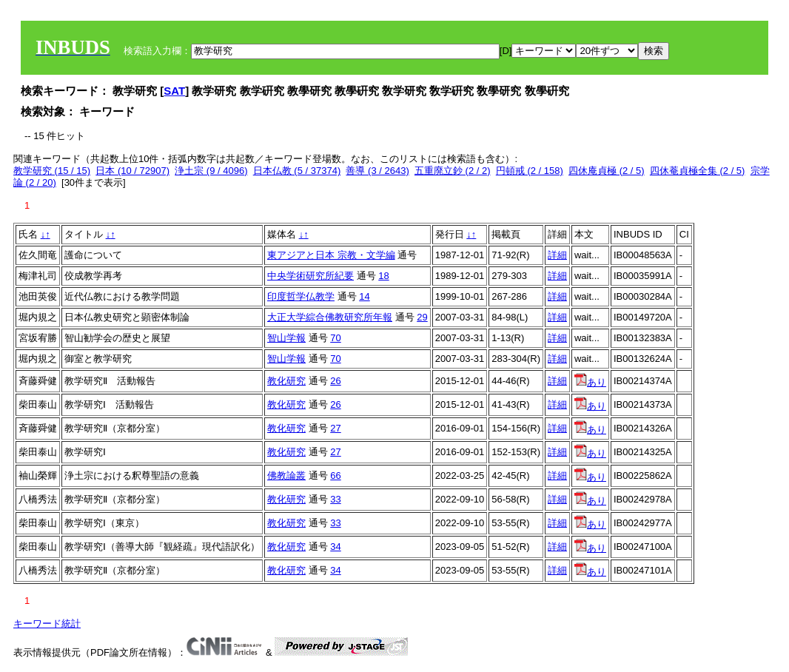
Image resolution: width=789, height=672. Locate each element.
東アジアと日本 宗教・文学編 (331, 255)
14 (364, 296)
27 (335, 428)
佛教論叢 (286, 476)
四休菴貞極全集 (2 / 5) (698, 171)
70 (335, 338)
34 (335, 547)
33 (335, 499)
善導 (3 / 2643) (377, 171)
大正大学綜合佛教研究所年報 (330, 317)
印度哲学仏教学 (301, 296)
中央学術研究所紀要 (310, 276)
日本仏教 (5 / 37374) (297, 171)
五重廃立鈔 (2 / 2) (453, 171)
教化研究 (286, 381)
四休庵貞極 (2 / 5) (607, 171)
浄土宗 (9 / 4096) (211, 171)
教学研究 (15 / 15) (52, 171)
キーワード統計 (47, 624)
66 (335, 476)
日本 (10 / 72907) (132, 171)
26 (335, 381)
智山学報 (286, 338)
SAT (174, 91)
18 (383, 276)
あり (590, 382)
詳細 (557, 255)
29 (422, 317)
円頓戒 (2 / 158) (530, 171)
